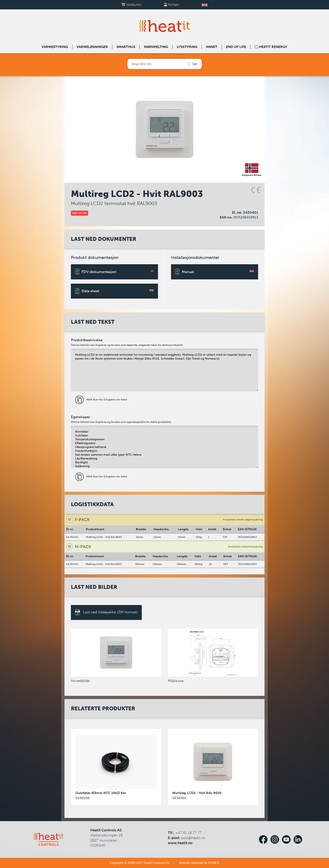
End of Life (236, 47)
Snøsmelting (156, 47)
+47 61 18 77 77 (188, 833)
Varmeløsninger (92, 47)
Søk (195, 64)
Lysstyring (187, 47)
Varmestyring (55, 47)
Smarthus (126, 47)
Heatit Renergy (271, 47)
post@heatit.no (193, 838)
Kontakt (172, 5)
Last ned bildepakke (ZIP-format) (106, 612)
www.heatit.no (180, 843)
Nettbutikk (132, 5)
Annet (212, 47)
